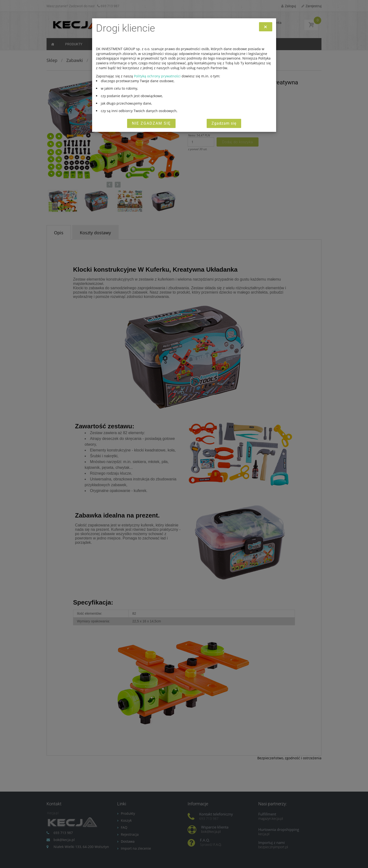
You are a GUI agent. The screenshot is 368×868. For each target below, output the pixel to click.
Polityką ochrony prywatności (157, 76)
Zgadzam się (224, 123)
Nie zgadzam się (151, 123)
